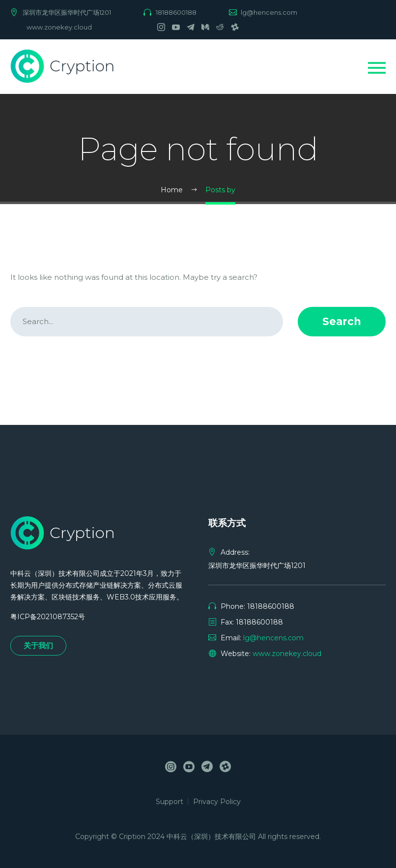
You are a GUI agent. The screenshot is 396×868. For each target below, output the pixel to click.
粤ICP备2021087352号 (48, 617)
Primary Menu (377, 68)
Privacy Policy (217, 802)
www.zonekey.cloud (59, 27)
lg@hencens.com (269, 12)
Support (170, 802)
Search (342, 321)
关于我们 (38, 645)
